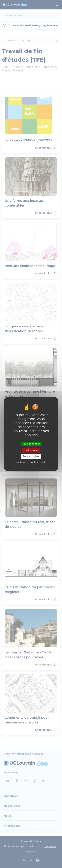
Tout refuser (31, 450)
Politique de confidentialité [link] (31, 462)
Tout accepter (31, 444)
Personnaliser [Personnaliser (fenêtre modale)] (31, 456)
